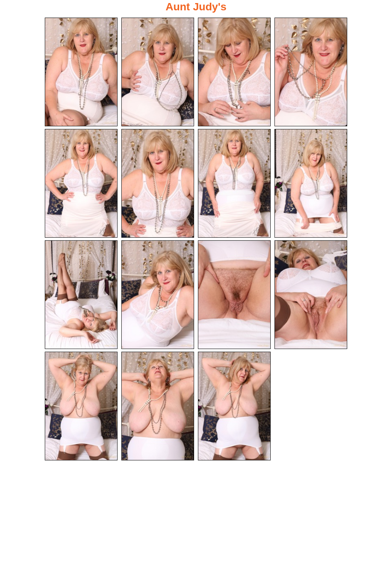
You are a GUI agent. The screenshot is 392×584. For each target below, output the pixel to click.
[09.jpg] (81, 295)
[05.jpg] (81, 183)
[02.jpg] (158, 72)
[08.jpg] (311, 183)
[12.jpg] (311, 295)
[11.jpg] (234, 295)
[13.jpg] (81, 406)
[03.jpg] (234, 72)
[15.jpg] (234, 406)
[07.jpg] (234, 183)
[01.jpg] (81, 72)
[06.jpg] (158, 183)
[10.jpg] (158, 295)
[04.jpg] (311, 72)
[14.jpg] (158, 406)
